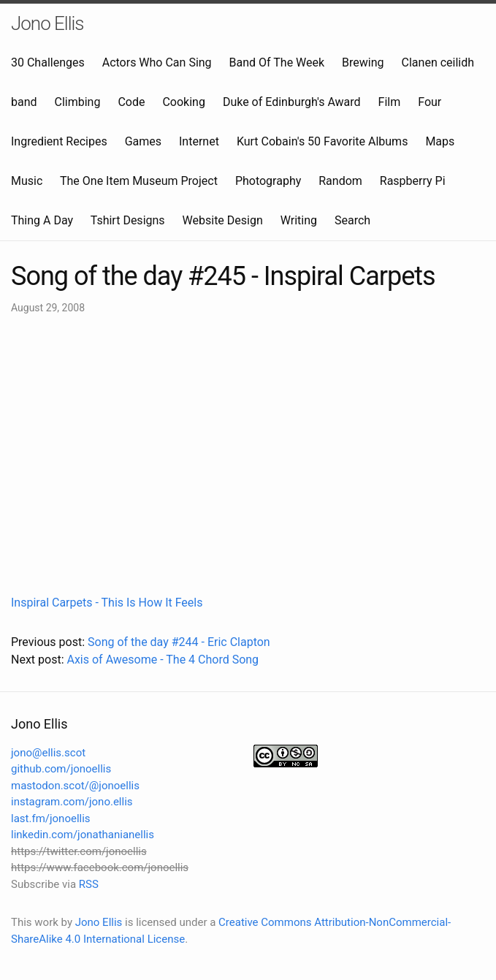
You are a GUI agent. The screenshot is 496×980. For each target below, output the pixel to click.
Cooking (183, 102)
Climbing (78, 102)
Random (340, 181)
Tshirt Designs (128, 220)
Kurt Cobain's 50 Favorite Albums (323, 141)
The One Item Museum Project (139, 181)
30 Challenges (48, 62)
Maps (440, 141)
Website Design (223, 220)
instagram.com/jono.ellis (72, 802)
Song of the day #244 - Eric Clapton (179, 642)
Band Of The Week (277, 62)
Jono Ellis (47, 23)
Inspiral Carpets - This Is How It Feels (107, 603)
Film (390, 102)
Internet (199, 141)
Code (131, 102)
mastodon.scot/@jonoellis (75, 786)
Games (143, 141)
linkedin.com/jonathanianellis (83, 835)
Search (352, 220)
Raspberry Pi (413, 181)
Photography (268, 181)
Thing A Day (42, 220)
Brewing (363, 62)
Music (27, 181)
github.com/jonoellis (61, 769)
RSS (89, 884)
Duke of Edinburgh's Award (292, 102)
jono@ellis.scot (48, 753)
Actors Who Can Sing (157, 62)
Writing (299, 220)
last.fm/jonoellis (51, 818)
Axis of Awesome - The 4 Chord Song (163, 660)
